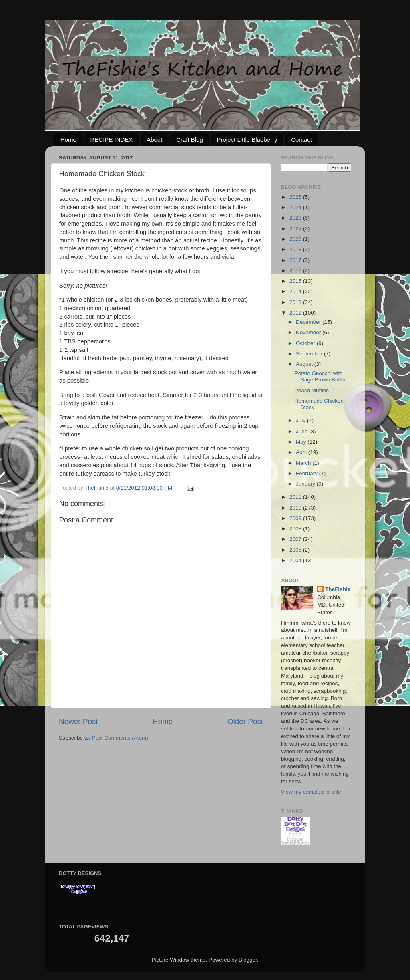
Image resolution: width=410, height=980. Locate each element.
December (309, 322)
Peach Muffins (312, 390)
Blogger (248, 960)
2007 (296, 539)
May (302, 442)
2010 (296, 508)
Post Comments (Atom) (120, 738)
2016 (296, 271)
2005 (296, 550)
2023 (296, 218)
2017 (296, 260)
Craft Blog (190, 140)
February (307, 473)
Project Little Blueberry (247, 140)
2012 (296, 313)
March (304, 463)
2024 (296, 207)
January (306, 484)
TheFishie (338, 589)
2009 (296, 518)
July (301, 420)
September (310, 354)
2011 (296, 497)
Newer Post (78, 721)
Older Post (245, 721)
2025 (296, 197)
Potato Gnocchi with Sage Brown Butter (320, 376)
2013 (296, 302)
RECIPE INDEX (112, 140)
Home (68, 140)
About (154, 140)
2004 (296, 560)
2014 (296, 291)
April (302, 452)
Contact (301, 140)
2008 (296, 529)
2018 (296, 249)
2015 (296, 281)
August (305, 364)
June (302, 431)
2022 (296, 229)
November (309, 332)
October (306, 343)
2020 (296, 239)
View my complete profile (311, 792)
